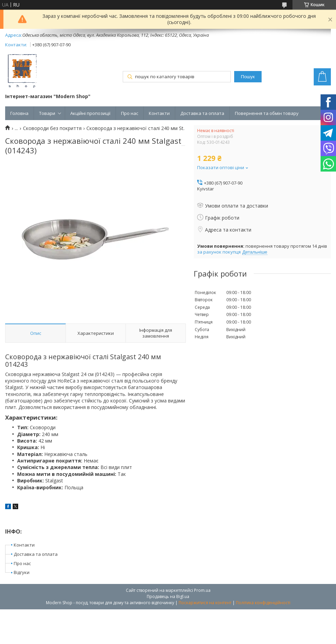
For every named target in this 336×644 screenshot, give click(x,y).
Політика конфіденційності (263, 603)
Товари (47, 113)
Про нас (130, 113)
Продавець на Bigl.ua (168, 596)
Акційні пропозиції (90, 113)
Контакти (159, 113)
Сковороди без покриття (52, 128)
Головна (19, 113)
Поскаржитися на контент (205, 603)
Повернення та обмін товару (267, 113)
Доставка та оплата (202, 113)
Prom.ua (202, 590)
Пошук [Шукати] (248, 77)
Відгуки (22, 572)
